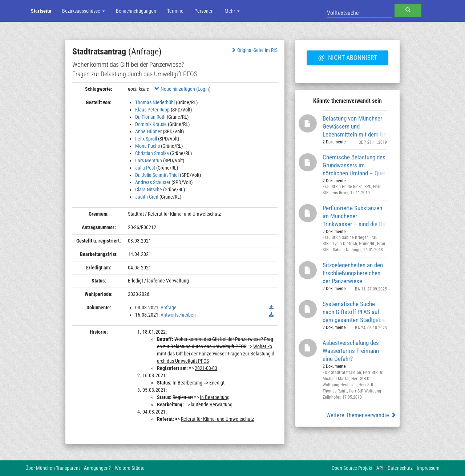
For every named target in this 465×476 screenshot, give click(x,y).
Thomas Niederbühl (155, 102)
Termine (175, 11)
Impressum (428, 468)
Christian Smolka (152, 153)
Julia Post (145, 168)
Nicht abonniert (347, 57)
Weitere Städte (130, 468)
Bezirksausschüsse (84, 11)
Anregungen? (97, 468)
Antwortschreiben (178, 315)
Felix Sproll (146, 139)
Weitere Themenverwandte (361, 415)
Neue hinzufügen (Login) (182, 89)
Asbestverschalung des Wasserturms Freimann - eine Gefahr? (352, 351)
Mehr (232, 11)
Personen (204, 11)
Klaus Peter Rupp (152, 110)
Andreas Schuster (153, 182)
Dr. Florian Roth (150, 117)
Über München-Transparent (53, 468)
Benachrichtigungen (136, 11)
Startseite (41, 11)
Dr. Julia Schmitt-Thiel (157, 175)
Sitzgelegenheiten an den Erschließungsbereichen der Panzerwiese (353, 273)
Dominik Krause (151, 124)
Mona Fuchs (147, 146)
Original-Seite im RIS (254, 50)
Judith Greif (147, 197)
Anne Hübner (148, 131)
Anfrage (169, 308)
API (380, 468)
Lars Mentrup (149, 160)
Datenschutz (400, 468)
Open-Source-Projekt (352, 468)
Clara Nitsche (149, 190)
